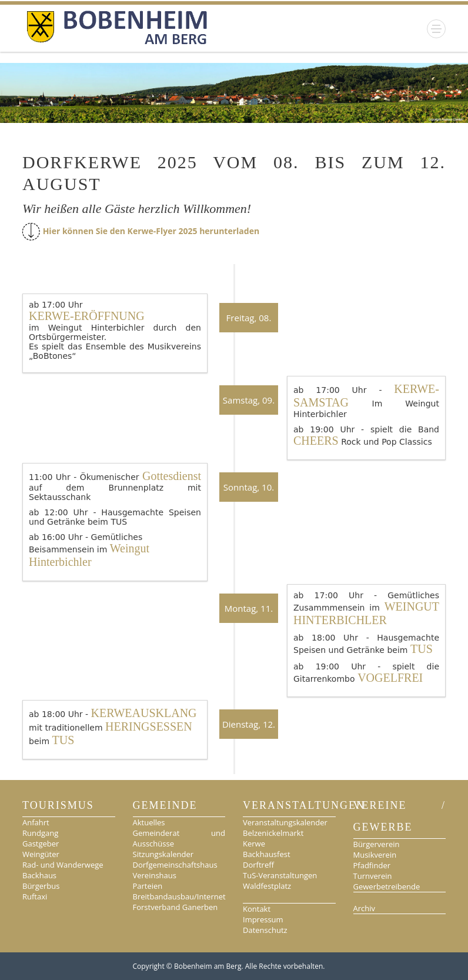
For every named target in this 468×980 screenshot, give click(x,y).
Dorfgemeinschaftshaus (175, 865)
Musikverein (375, 855)
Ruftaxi (35, 896)
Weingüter (41, 854)
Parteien (148, 886)
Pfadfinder (372, 865)
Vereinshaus (155, 875)
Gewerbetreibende (387, 886)
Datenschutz (265, 930)
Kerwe (254, 844)
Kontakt (257, 909)
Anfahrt (36, 822)
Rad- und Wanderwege (63, 865)
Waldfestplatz (267, 886)
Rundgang (40, 833)
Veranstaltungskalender (285, 822)
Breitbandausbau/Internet (179, 896)
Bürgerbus (41, 886)
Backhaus (39, 875)
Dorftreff (258, 865)
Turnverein (373, 876)
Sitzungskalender (163, 854)
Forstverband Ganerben (175, 907)
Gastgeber (41, 844)
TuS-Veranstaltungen (280, 875)
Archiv (365, 908)
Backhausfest (267, 854)
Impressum (263, 919)
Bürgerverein (377, 844)
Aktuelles (149, 822)
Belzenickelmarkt (273, 833)
